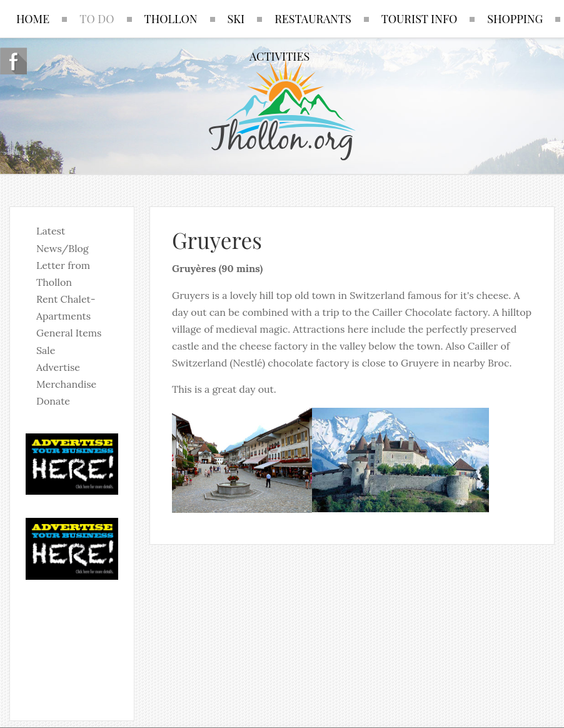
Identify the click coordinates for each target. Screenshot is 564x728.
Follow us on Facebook (13, 61)
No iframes (72, 642)
